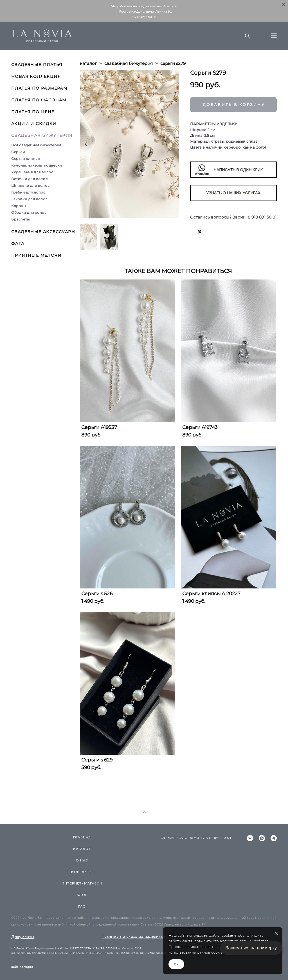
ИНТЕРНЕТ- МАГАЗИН (82, 883)
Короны (19, 206)
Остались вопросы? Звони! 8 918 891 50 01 (233, 217)
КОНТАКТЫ (82, 872)
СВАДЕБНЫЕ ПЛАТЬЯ (37, 65)
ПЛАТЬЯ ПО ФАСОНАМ (39, 100)
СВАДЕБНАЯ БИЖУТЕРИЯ (42, 135)
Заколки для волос (29, 199)
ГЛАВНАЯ (82, 837)
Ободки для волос (29, 212)
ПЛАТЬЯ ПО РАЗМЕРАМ (39, 88)
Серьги (18, 152)
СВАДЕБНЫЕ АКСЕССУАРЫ (43, 232)
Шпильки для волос (30, 186)
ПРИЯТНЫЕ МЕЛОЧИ (36, 255)
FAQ (82, 906)
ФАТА (18, 244)
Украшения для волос (32, 172)
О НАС (82, 860)
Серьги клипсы (26, 159)
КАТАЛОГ (82, 849)
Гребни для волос (28, 192)
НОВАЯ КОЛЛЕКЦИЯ (36, 76)
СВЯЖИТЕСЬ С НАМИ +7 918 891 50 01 (196, 838)
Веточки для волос (29, 179)
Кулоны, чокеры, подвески (37, 165)
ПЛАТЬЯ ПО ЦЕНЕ (33, 112)
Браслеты (21, 219)
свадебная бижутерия (129, 63)
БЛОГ (82, 895)
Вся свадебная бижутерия (36, 145)
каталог (88, 63)
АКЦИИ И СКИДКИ (34, 124)
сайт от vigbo (22, 967)
